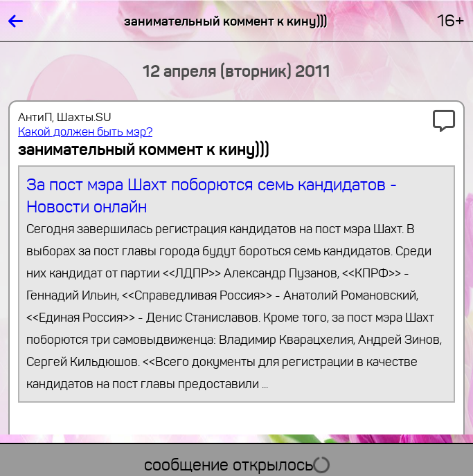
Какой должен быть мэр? (85, 132)
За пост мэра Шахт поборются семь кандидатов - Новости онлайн (237, 285)
